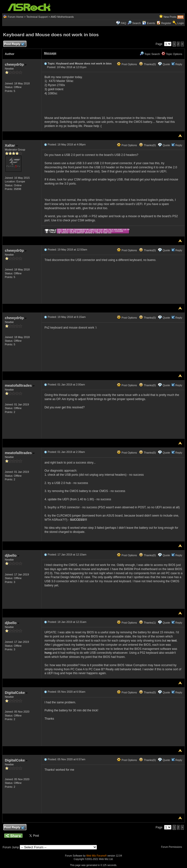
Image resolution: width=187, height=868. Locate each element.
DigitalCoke (16, 693)
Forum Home (16, 17)
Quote (166, 64)
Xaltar (11, 145)
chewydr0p (16, 64)
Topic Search (150, 54)
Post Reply (14, 44)
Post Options (127, 64)
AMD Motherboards (62, 17)
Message (50, 53)
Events (149, 23)
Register (166, 23)
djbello (12, 555)
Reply (179, 64)
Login (181, 23)
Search (136, 23)
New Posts (170, 17)
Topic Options (172, 54)
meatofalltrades (20, 385)
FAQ (123, 23)
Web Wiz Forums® (96, 856)
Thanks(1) (147, 623)
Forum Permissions (173, 847)
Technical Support (37, 17)
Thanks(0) (147, 64)
